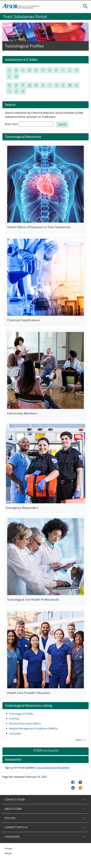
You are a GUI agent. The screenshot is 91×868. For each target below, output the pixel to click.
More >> (81, 740)
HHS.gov (9, 848)
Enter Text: (11, 124)
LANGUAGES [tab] (12, 837)
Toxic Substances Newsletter (53, 768)
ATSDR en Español (46, 750)
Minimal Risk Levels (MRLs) (25, 723)
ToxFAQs (14, 719)
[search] (86, 6)
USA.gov (8, 853)
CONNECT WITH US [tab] (16, 827)
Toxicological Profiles (21, 714)
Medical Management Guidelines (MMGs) (33, 728)
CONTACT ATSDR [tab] (15, 800)
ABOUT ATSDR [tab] (13, 809)
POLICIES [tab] (10, 818)
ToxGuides (15, 733)
